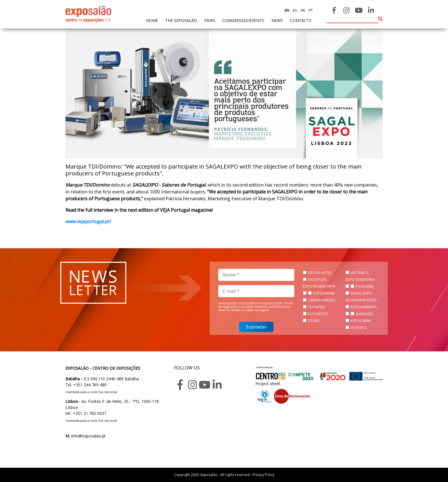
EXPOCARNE (361, 321)
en (287, 10)
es (295, 10)
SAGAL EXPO (361, 293)
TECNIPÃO (317, 307)
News (277, 20)
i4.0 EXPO (359, 327)
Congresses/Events (243, 20)
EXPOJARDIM (324, 293)
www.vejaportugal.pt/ (88, 221)
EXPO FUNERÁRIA (360, 279)
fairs (210, 20)
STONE (314, 321)
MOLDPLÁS (317, 279)
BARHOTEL (365, 314)
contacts (301, 20)
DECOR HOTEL (320, 273)
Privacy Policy (263, 475)
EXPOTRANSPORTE (319, 286)
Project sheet (268, 384)
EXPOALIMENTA (364, 307)
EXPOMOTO (318, 314)
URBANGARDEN (321, 300)
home (152, 20)
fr (302, 10)
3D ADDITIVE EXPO (361, 300)
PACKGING (365, 286)
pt (310, 10)
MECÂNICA (359, 273)
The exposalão (181, 20)
